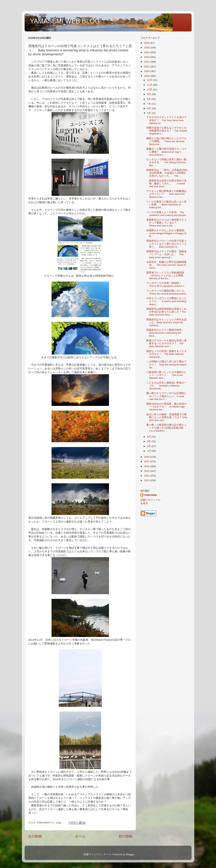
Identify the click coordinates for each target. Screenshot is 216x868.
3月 (149, 441)
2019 (147, 76)
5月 (149, 113)
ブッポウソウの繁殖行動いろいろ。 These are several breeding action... (168, 292)
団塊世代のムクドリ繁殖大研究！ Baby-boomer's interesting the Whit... (166, 333)
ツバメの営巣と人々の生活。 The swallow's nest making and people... (167, 214)
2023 (147, 57)
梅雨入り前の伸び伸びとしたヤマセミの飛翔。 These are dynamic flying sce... (166, 141)
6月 (149, 108)
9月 (149, 94)
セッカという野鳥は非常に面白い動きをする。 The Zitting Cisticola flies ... (166, 162)
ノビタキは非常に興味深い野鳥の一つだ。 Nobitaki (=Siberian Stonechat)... (166, 386)
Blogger (130, 854)
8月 (149, 99)
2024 (147, 52)
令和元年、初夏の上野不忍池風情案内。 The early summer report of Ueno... (166, 265)
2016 (147, 466)
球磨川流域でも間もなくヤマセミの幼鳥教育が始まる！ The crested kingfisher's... (167, 131)
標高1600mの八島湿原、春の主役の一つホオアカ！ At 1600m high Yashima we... (166, 407)
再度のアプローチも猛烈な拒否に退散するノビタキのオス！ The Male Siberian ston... (166, 343)
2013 (147, 480)
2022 (147, 62)
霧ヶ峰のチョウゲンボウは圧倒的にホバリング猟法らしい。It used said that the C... (166, 396)
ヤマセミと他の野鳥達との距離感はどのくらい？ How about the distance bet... (166, 194)
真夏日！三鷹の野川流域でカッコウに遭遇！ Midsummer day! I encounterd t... (166, 152)
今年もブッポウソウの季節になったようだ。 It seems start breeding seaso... (166, 301)
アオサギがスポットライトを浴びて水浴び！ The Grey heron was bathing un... (166, 120)
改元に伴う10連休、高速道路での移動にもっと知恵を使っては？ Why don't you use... (167, 417)
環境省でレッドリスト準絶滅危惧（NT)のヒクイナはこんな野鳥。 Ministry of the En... (167, 276)
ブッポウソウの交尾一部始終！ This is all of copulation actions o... (166, 285)
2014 (147, 476)
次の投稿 (35, 836)
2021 (147, 67)
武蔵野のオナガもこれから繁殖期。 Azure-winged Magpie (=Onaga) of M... (166, 233)
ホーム (80, 836)
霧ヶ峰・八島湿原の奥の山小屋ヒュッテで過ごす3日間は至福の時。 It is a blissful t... (167, 428)
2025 (147, 48)
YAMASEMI (150, 495)
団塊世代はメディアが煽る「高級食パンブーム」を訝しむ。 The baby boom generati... (166, 254)
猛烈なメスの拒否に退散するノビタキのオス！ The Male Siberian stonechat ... (166, 354)
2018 (147, 457)
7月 (149, 104)
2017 (147, 461)
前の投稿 (126, 836)
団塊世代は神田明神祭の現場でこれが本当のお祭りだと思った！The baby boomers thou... (166, 312)
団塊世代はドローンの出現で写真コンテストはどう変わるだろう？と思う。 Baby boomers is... (167, 244)
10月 (150, 90)
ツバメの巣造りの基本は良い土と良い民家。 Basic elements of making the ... (166, 205)
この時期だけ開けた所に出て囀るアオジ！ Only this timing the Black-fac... (167, 364)
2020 (147, 71)
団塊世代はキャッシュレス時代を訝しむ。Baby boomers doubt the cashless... (166, 322)
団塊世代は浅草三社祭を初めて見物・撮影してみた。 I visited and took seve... (166, 184)
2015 (147, 471)
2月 (149, 446)
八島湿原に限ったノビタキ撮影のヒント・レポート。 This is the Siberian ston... (166, 375)
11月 (150, 85)
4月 (149, 437)
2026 (147, 43)
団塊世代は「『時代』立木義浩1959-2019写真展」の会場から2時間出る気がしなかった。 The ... (167, 173)
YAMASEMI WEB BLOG (65, 21)
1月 (149, 451)
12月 (150, 80)
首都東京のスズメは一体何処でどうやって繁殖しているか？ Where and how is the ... (166, 223)
